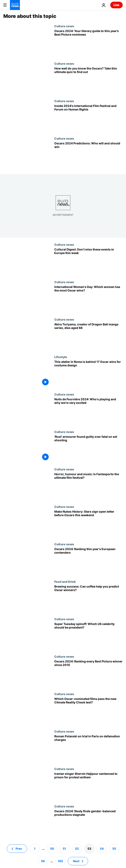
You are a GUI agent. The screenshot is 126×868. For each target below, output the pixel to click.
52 (77, 848)
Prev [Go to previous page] (19, 848)
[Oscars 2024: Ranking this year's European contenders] (88, 561)
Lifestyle (61, 357)
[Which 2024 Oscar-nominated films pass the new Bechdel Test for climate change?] (88, 711)
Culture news (64, 26)
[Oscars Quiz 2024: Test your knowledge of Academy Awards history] (88, 81)
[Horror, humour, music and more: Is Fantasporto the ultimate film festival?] (88, 486)
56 (43, 861)
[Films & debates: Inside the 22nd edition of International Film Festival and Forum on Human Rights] (88, 118)
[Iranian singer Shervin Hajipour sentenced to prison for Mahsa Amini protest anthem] (88, 786)
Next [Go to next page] (76, 861)
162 (60, 861)
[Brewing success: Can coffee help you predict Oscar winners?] (88, 599)
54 (102, 848)
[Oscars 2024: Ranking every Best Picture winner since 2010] (88, 673)
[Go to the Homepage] (15, 5)
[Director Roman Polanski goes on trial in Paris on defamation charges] (88, 748)
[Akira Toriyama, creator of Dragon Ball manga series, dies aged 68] (88, 336)
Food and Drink (65, 582)
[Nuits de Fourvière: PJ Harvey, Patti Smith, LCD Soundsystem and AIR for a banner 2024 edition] (88, 411)
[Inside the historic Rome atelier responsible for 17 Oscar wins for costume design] (88, 374)
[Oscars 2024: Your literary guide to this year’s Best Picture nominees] (88, 43)
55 (114, 848)
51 (64, 848)
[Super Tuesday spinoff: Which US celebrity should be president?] (88, 636)
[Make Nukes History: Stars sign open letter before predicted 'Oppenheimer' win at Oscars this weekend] (88, 524)
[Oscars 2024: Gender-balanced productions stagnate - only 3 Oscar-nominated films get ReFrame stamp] (88, 823)
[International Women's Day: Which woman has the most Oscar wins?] (88, 299)
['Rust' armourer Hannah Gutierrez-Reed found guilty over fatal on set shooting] (88, 449)
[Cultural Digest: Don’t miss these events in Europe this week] (88, 262)
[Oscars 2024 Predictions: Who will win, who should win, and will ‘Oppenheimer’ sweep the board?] (88, 155)
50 (52, 848)
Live (116, 5)
